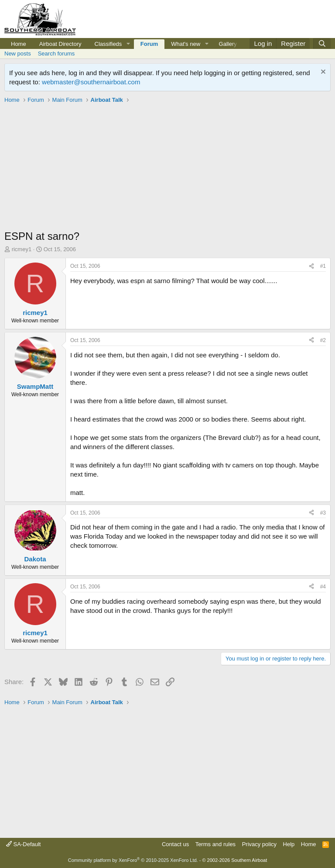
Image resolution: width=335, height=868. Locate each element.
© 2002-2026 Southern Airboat (234, 860)
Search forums (56, 54)
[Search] (322, 43)
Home (19, 44)
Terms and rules (215, 844)
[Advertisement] (167, 168)
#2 (323, 340)
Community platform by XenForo (133, 860)
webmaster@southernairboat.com (91, 82)
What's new (186, 44)
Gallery (228, 44)
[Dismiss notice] (322, 73)
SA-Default (23, 844)
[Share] (311, 266)
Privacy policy (259, 844)
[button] (128, 44)
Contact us (175, 844)
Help (289, 844)
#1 (323, 266)
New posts (18, 54)
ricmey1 (22, 249)
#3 (323, 513)
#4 (323, 587)
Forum (149, 44)
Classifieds (108, 44)
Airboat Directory (60, 44)
